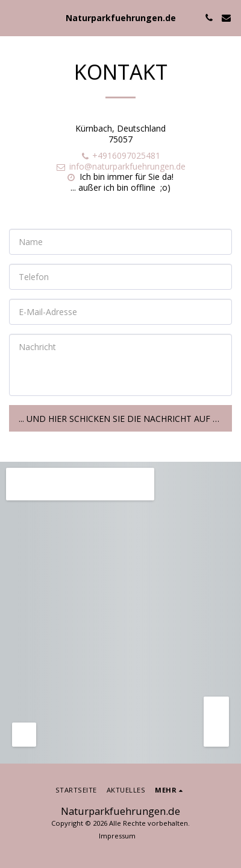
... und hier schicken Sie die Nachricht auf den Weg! (125, 419)
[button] (13, 17)
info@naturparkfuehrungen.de (120, 166)
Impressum (117, 836)
